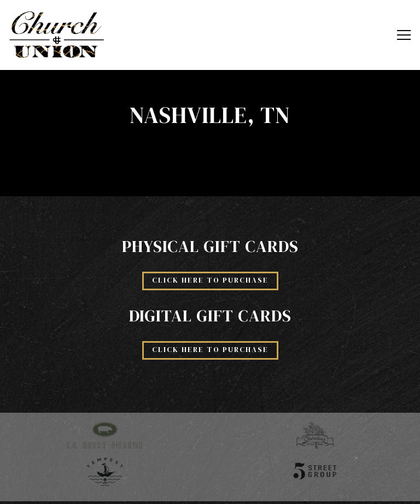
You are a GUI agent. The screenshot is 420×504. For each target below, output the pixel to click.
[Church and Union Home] (57, 35)
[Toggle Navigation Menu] (404, 35)
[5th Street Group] (315, 471)
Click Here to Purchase (210, 280)
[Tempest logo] (105, 471)
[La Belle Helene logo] (105, 435)
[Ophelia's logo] (315, 435)
